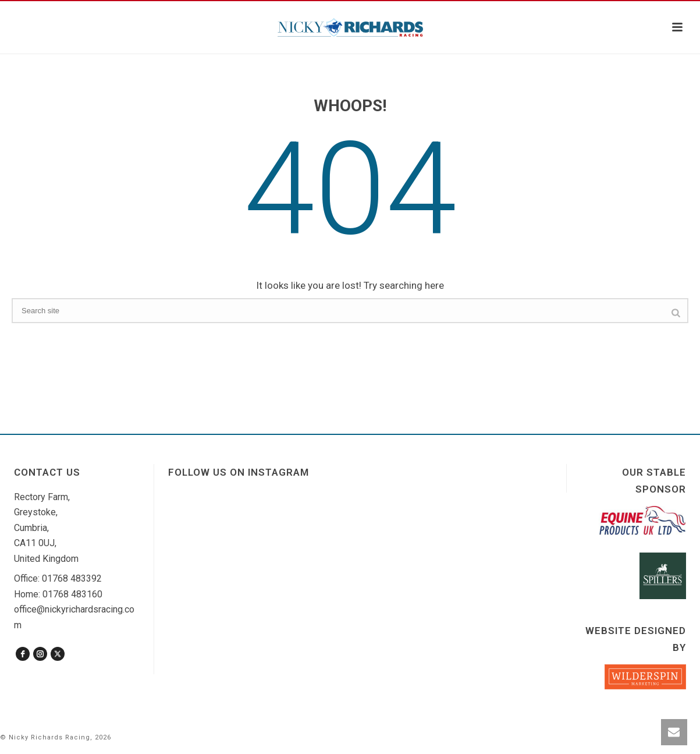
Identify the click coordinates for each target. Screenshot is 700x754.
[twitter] (58, 654)
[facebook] (23, 654)
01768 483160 (72, 594)
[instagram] (40, 654)
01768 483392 (72, 578)
